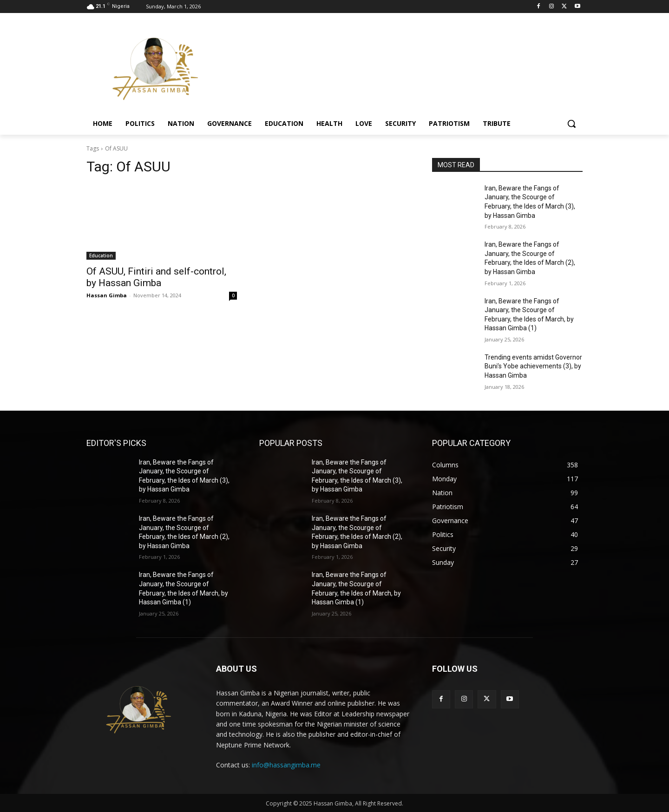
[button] (571, 124)
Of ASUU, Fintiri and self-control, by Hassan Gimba (156, 277)
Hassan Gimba (107, 295)
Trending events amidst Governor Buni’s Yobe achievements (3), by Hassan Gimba (533, 366)
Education (101, 255)
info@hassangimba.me (286, 765)
